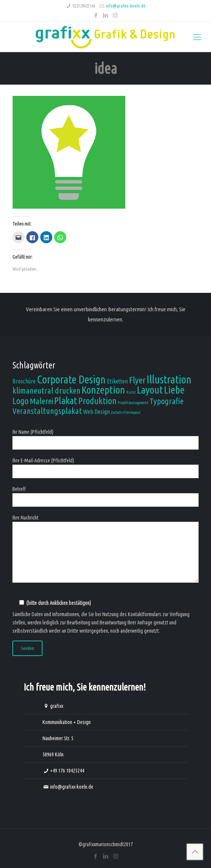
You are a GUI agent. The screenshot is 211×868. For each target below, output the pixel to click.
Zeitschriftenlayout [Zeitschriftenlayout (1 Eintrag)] (126, 412)
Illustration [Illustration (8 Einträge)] (169, 379)
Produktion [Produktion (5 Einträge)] (97, 401)
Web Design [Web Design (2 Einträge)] (96, 412)
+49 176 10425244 (67, 771)
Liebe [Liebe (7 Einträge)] (174, 390)
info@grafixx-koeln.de (126, 6)
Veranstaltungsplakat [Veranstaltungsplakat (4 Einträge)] (47, 411)
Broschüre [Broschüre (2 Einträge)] (24, 381)
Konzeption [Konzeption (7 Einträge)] (103, 390)
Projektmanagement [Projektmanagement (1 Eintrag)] (133, 403)
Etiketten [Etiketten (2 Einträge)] (117, 381)
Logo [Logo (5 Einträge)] (20, 401)
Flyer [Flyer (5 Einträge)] (137, 380)
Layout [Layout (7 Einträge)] (150, 390)
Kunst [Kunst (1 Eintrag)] (131, 392)
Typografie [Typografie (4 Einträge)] (167, 401)
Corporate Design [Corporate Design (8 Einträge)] (71, 379)
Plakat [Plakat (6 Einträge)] (66, 400)
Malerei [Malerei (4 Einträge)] (41, 401)
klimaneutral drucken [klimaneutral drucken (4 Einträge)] (46, 390)
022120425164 (84, 6)
